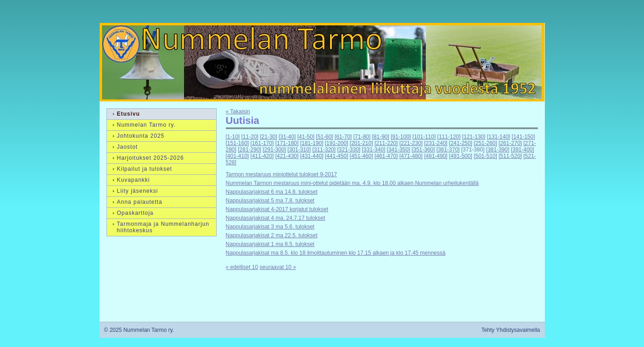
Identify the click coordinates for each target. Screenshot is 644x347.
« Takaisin (238, 112)
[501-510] (485, 156)
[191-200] (337, 143)
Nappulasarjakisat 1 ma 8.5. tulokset (270, 244)
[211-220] (386, 143)
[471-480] (411, 156)
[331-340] (374, 150)
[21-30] (268, 137)
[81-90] (380, 137)
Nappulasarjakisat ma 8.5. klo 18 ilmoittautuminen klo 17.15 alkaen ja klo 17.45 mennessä (336, 253)
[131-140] (499, 137)
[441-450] (337, 156)
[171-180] (287, 143)
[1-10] (233, 137)
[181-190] (312, 143)
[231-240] (436, 143)
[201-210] (361, 143)
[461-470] (386, 156)
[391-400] (523, 150)
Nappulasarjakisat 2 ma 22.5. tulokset (272, 235)
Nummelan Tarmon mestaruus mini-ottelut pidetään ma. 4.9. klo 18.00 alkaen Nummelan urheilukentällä (352, 183)
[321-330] (349, 150)
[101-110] (424, 137)
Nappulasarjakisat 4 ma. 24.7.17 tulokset (276, 218)
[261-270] (510, 143)
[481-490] (436, 156)
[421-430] (287, 156)
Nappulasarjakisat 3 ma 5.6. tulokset (270, 227)
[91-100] (401, 137)
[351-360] (423, 150)
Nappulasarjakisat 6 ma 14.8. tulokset (272, 192)
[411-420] (262, 156)
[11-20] (250, 137)
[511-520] (510, 156)
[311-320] (324, 150)
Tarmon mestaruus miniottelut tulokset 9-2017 (282, 174)
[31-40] (287, 137)
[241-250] (461, 143)
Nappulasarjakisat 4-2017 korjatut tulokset (277, 209)
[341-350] (399, 150)
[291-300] (274, 150)
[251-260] (485, 143)
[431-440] (312, 156)
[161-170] (262, 143)
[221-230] (411, 143)
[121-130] (474, 137)
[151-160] (238, 143)
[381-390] (498, 150)
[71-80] (362, 137)
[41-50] (306, 137)
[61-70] (343, 137)
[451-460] (361, 156)
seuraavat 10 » (278, 267)
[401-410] (238, 156)
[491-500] (461, 156)
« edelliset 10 (242, 267)
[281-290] (249, 150)
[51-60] (324, 137)
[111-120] (449, 137)
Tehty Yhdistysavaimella (511, 330)
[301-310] (299, 150)
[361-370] (448, 150)
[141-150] (524, 137)
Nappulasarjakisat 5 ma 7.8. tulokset (270, 201)
